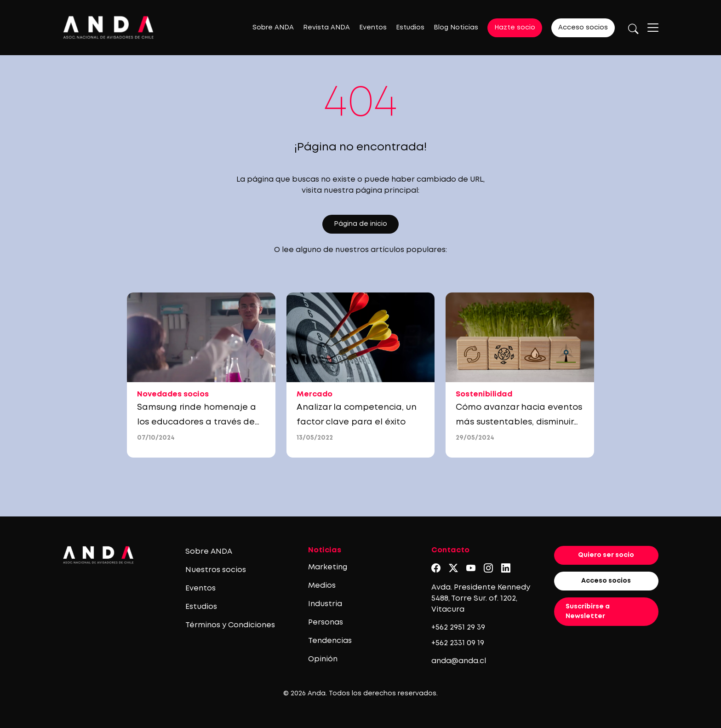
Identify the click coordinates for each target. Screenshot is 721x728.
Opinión (323, 659)
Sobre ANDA (273, 28)
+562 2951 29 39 (458, 628)
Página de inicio (360, 224)
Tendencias (330, 641)
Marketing (328, 567)
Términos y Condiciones (230, 625)
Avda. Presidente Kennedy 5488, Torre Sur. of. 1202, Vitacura (481, 599)
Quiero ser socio (606, 555)
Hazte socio (515, 28)
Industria (325, 604)
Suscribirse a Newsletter (588, 611)
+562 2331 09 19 (458, 643)
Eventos (373, 28)
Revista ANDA (326, 28)
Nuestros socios (216, 570)
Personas (326, 622)
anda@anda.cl (459, 661)
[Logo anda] (109, 27)
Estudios (410, 28)
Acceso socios (583, 28)
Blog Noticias (456, 28)
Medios (322, 586)
